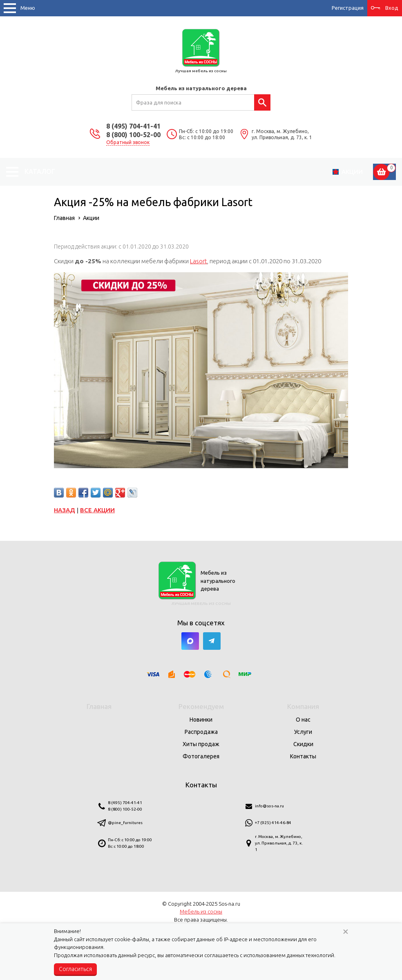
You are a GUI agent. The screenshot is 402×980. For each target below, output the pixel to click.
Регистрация (348, 8)
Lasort (199, 261)
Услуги (303, 732)
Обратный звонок (128, 142)
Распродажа (201, 732)
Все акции (97, 510)
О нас (303, 720)
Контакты (303, 756)
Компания (303, 706)
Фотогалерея (201, 756)
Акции (352, 172)
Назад (65, 510)
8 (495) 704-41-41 (133, 126)
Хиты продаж (201, 744)
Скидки (303, 744)
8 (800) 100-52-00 (133, 135)
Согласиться (75, 969)
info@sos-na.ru (269, 806)
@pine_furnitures (125, 823)
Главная (99, 706)
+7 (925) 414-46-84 (273, 823)
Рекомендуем (201, 706)
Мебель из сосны (201, 911)
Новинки (201, 720)
